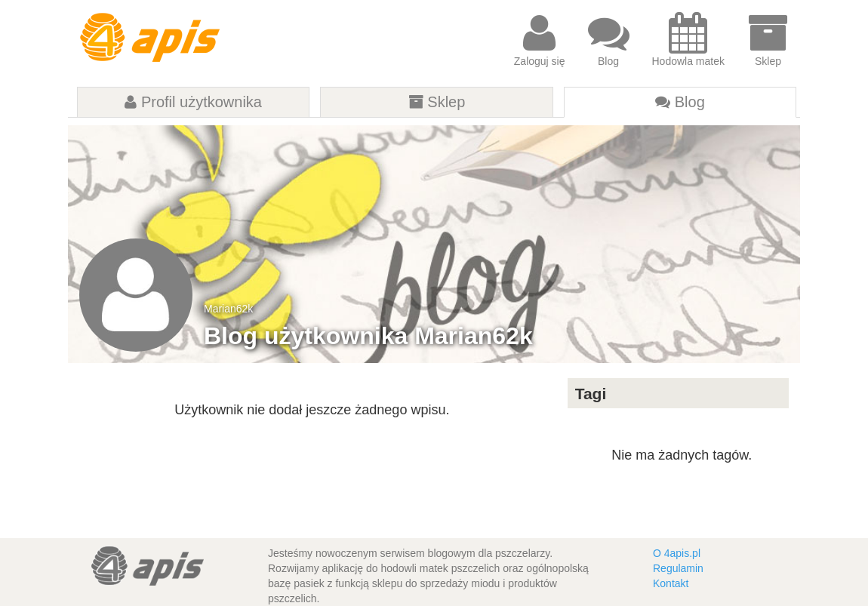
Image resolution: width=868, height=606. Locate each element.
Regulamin (678, 568)
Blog (609, 40)
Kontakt (671, 583)
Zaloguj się (540, 40)
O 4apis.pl (677, 553)
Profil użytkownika (193, 102)
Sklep (768, 40)
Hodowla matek (689, 40)
